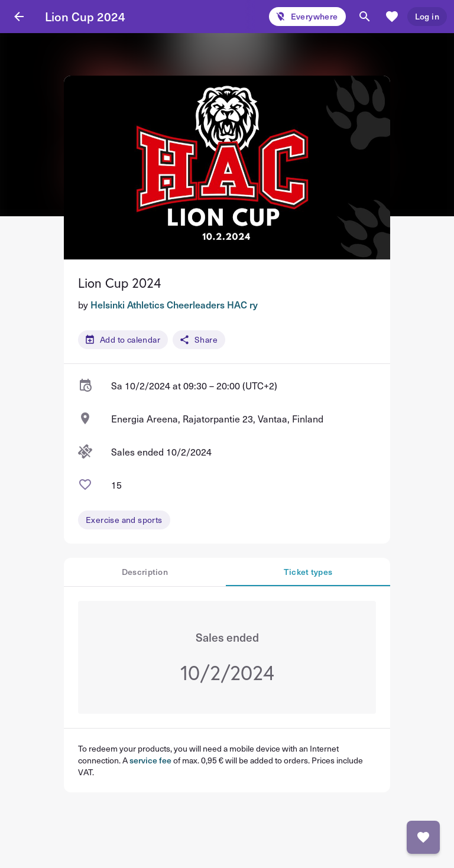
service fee (150, 760)
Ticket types (308, 572)
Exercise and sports (124, 520)
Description (145, 572)
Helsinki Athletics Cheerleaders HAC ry (174, 304)
